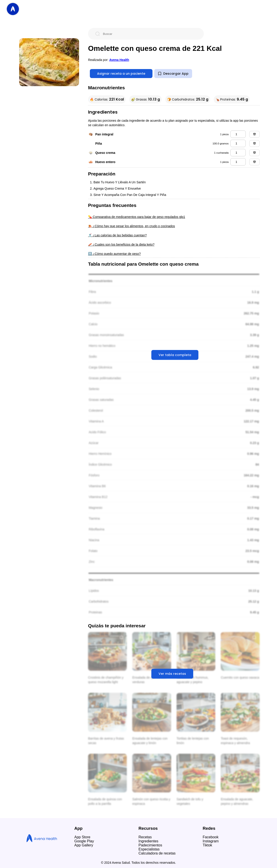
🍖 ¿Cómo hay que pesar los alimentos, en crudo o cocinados (132, 226)
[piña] (238, 143)
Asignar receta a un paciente (121, 74)
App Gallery (84, 845)
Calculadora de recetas (157, 853)
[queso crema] (238, 153)
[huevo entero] (238, 162)
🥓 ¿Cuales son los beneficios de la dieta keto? (121, 244)
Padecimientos (150, 845)
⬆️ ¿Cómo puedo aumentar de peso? (114, 254)
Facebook (211, 837)
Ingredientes (148, 841)
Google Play (84, 841)
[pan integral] (238, 134)
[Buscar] (150, 34)
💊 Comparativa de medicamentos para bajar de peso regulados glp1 (137, 217)
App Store (82, 837)
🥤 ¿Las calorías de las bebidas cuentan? (117, 235)
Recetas (145, 837)
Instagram (211, 841)
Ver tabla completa (175, 355)
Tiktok (207, 845)
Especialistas (149, 849)
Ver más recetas (172, 674)
